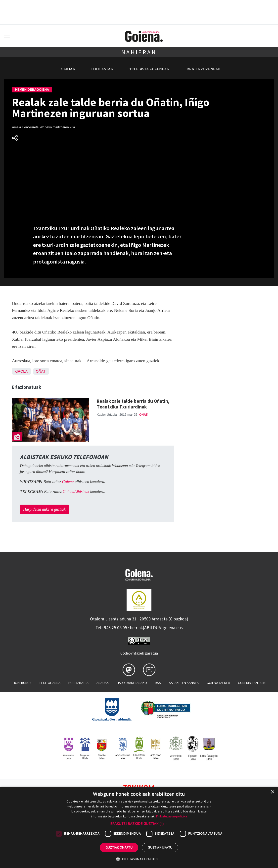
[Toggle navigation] (7, 36)
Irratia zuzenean (203, 69)
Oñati (41, 371)
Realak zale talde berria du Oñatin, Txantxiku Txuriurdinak (133, 404)
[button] (139, 824)
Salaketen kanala (184, 683)
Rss (158, 683)
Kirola (21, 371)
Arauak (103, 683)
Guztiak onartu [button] (119, 847)
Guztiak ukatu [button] (160, 847)
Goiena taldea (218, 683)
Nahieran (139, 52)
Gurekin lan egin (252, 683)
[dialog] (139, 827)
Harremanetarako (132, 683)
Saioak (68, 69)
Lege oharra (50, 683)
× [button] (272, 792)
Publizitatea (78, 683)
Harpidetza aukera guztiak (44, 509)
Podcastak (102, 69)
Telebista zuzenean (149, 69)
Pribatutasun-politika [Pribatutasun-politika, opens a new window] (172, 816)
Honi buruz (22, 683)
